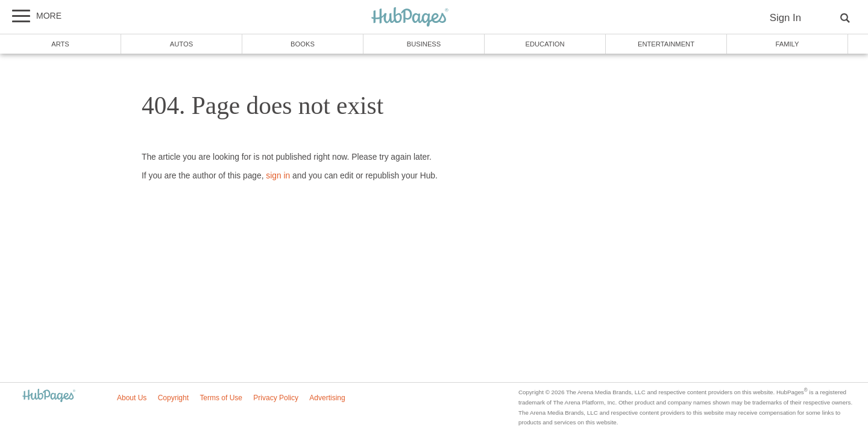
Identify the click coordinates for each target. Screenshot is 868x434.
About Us (132, 398)
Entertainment (666, 44)
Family (788, 44)
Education (545, 44)
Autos (181, 44)
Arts (60, 44)
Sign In (785, 18)
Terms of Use (221, 398)
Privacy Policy (276, 398)
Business (424, 44)
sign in (278, 176)
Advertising (327, 398)
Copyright (173, 398)
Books (303, 44)
